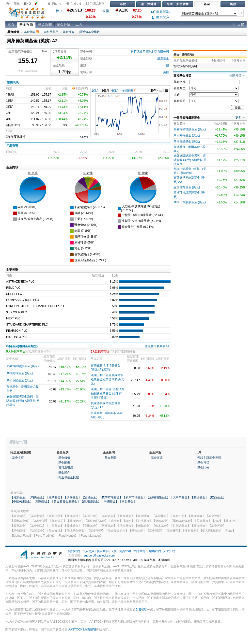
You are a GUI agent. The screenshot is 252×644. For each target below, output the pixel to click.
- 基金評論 (156, 458)
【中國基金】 (110, 501)
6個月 (115, 91)
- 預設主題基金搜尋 (208, 458)
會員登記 (161, 11)
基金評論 (64, 24)
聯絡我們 (155, 551)
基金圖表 (31, 32)
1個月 (95, 91)
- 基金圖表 (63, 463)
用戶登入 (161, 17)
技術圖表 (129, 91)
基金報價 (26, 24)
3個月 (105, 91)
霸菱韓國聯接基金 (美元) (23, 366)
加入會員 (88, 551)
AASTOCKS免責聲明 (82, 630)
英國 (166, 72)
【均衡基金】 (37, 497)
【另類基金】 (19, 497)
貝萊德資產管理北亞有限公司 (150, 52)
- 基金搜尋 (202, 463)
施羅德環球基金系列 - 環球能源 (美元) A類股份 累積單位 (23, 401)
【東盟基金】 (127, 501)
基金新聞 (45, 24)
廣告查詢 (103, 551)
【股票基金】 (55, 497)
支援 (114, 551)
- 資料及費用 (65, 468)
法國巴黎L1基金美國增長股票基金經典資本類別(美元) (108, 379)
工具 (79, 24)
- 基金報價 (63, 458)
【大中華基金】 (180, 497)
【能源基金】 (42, 501)
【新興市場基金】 (134, 497)
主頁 (11, 24)
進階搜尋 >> (237, 76)
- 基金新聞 (110, 458)
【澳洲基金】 (199, 497)
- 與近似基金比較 (68, 477)
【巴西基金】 (217, 497)
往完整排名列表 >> (157, 346)
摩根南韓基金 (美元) (20, 373)
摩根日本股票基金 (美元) (190, 202)
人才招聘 (169, 551)
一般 (166, 65)
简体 (17, 4)
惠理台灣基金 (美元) (187, 187)
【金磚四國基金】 (158, 497)
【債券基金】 (72, 497)
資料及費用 (51, 32)
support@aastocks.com (99, 556)
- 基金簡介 (63, 472)
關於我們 (74, 551)
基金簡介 (69, 32)
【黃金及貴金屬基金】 (65, 501)
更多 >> (240, 118)
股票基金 (163, 58)
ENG (28, 4)
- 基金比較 (202, 468)
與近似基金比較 (90, 32)
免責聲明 (125, 551)
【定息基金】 (90, 497)
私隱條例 (139, 551)
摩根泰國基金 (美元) (20, 380)
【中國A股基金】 (22, 501)
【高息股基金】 (91, 501)
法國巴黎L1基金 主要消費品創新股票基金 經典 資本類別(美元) (108, 393)
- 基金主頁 (17, 458)
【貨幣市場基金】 (111, 497)
